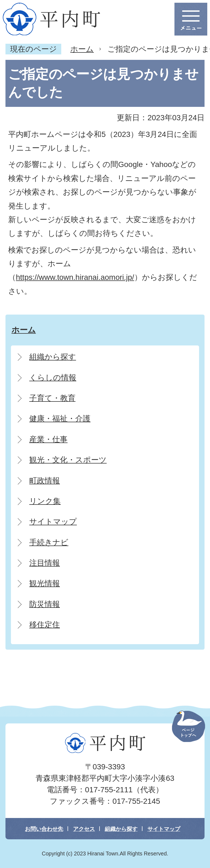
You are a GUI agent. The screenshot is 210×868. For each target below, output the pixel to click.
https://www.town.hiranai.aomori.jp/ (75, 277)
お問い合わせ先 (44, 829)
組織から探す (121, 829)
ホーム (82, 49)
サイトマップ (164, 829)
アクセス (84, 829)
